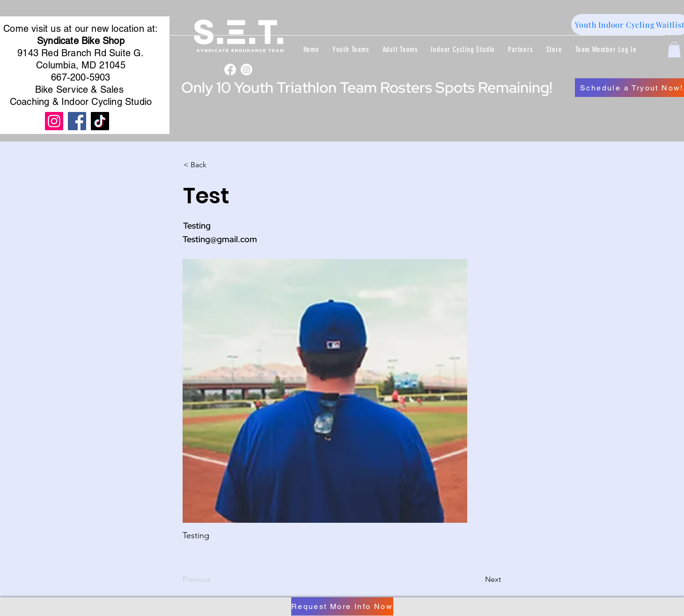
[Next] (478, 579)
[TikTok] (100, 121)
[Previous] (213, 579)
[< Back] (214, 165)
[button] (351, 49)
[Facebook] (230, 70)
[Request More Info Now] (342, 606)
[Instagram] (246, 70)
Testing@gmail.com (220, 239)
